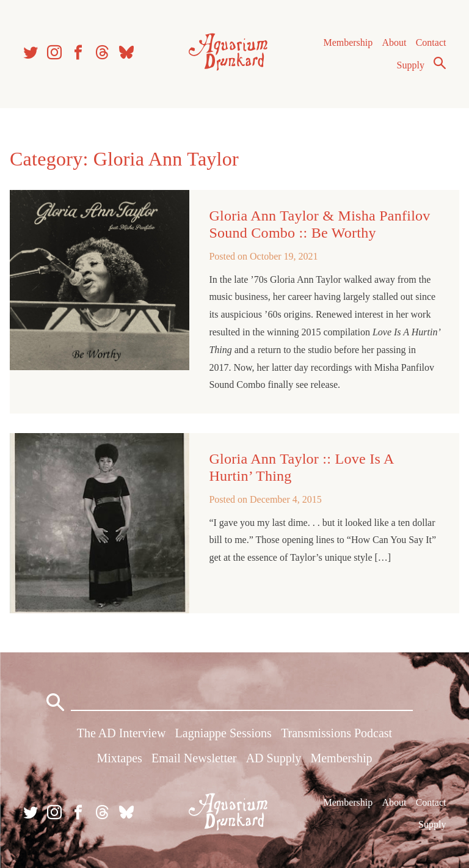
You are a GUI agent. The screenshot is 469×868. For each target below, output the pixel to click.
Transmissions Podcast (336, 733)
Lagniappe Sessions (224, 733)
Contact (431, 42)
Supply (411, 65)
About (394, 42)
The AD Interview (122, 733)
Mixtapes (119, 758)
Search (440, 63)
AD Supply (274, 758)
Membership (348, 42)
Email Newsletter (194, 758)
